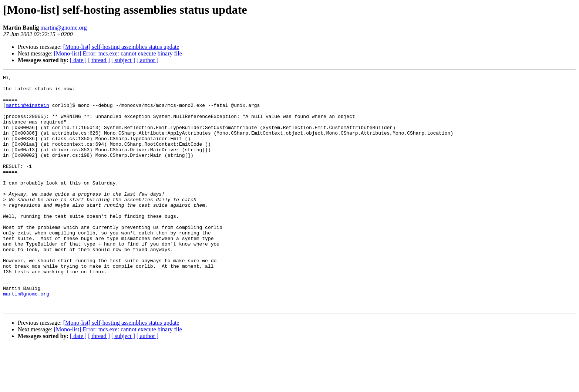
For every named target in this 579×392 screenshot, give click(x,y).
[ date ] (78, 60)
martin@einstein (28, 112)
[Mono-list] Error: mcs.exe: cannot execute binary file (118, 53)
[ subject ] (123, 60)
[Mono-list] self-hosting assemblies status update (121, 47)
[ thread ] (99, 60)
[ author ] (148, 60)
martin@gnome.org (63, 28)
